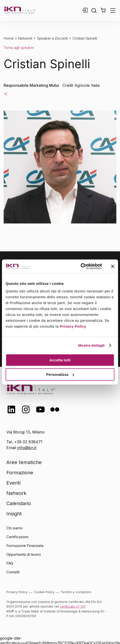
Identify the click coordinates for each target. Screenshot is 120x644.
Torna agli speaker (19, 48)
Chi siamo (15, 528)
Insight (14, 514)
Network (25, 38)
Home (9, 38)
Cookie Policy (44, 592)
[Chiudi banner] (113, 266)
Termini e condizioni (76, 592)
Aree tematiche (24, 462)
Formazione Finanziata (25, 546)
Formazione (20, 473)
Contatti (13, 572)
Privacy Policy (73, 326)
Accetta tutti (60, 360)
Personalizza (60, 374)
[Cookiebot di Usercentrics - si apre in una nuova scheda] (81, 266)
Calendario (19, 503)
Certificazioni (17, 537)
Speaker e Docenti (52, 38)
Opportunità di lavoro (24, 554)
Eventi (13, 483)
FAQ (10, 563)
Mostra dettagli (91, 345)
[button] (103, 11)
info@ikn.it (27, 448)
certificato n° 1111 (73, 606)
